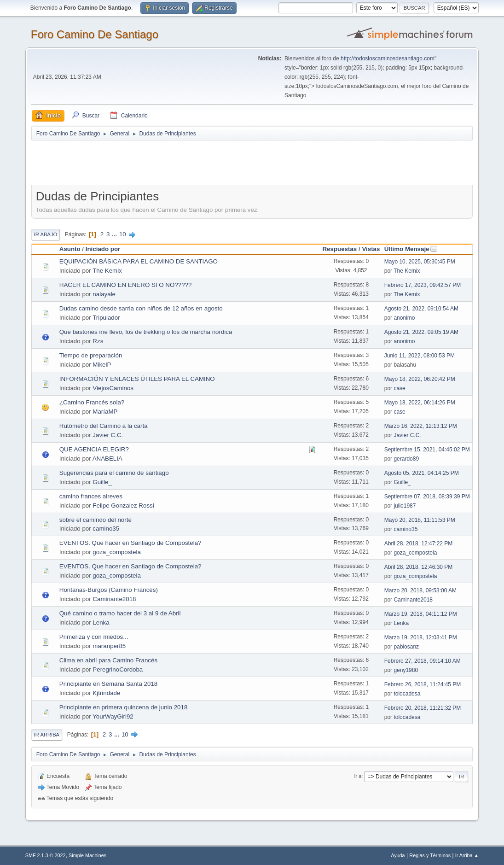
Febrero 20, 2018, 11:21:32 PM (423, 708)
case (399, 388)
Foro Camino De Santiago (95, 34)
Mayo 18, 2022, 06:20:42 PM (420, 379)
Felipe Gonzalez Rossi (123, 506)
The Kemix (107, 271)
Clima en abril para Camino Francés (108, 660)
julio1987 (405, 506)
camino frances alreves (91, 496)
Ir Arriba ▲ (467, 855)
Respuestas (339, 249)
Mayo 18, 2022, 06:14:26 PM (420, 403)
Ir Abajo (46, 234)
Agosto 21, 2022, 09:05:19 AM (421, 332)
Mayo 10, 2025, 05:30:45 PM (420, 262)
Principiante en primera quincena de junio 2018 (124, 707)
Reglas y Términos (430, 855)
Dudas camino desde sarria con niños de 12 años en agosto (141, 308)
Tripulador (106, 318)
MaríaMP (105, 412)
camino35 (106, 529)
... (115, 234)
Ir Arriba (47, 735)
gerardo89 (406, 459)
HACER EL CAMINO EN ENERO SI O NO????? (126, 285)
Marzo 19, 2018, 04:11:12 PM (421, 614)
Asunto (70, 249)
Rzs (98, 341)
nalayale (104, 294)
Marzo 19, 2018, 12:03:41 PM (421, 637)
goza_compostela (116, 552)
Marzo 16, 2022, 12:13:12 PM (421, 426)
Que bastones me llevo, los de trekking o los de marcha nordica (146, 332)
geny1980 (406, 670)
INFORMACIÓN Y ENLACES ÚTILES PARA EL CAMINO (137, 379)
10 (123, 234)
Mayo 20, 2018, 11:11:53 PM (420, 520)
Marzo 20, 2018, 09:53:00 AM (420, 590)
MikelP (102, 365)
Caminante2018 (114, 599)
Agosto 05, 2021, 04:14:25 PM (422, 473)
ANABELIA (107, 459)
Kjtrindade (106, 693)
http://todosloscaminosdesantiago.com (388, 58)
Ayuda (398, 855)
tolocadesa (407, 694)
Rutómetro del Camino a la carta (104, 426)
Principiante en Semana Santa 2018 (108, 684)
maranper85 (109, 646)
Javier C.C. (108, 435)
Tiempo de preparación (91, 355)
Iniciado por (103, 249)
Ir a (358, 776)
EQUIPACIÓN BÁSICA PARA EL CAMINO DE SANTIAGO (139, 261)
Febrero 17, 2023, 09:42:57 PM (423, 285)
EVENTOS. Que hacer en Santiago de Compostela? (130, 543)
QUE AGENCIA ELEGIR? (94, 449)
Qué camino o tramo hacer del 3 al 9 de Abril (120, 613)
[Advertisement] (193, 162)
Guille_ (102, 482)
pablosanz (406, 647)
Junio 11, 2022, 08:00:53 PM (420, 356)
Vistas (371, 249)
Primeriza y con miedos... (94, 637)
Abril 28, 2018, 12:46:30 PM (419, 567)
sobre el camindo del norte (96, 520)
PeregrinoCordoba (118, 669)
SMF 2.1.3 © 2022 (46, 855)
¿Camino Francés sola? (92, 402)
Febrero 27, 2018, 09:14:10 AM (423, 661)
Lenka (101, 622)
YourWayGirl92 (113, 716)
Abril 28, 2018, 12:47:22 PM (419, 544)
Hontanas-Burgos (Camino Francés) (109, 590)
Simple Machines (87, 855)
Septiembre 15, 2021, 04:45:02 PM (427, 450)
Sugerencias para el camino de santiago (114, 473)
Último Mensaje (411, 249)
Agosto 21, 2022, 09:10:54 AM (421, 309)
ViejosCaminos (113, 388)
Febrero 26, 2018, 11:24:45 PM (423, 684)
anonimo (404, 318)
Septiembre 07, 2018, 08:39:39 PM (427, 497)
